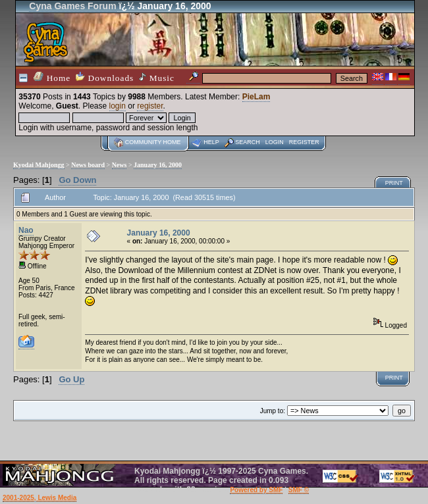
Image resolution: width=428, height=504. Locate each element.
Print (394, 183)
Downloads (105, 77)
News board (88, 165)
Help (211, 142)
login (118, 106)
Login (275, 142)
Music (157, 78)
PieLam (256, 97)
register (150, 106)
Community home (153, 142)
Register (304, 142)
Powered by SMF (256, 490)
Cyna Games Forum (72, 6)
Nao (26, 230)
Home (52, 77)
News (120, 165)
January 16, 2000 (158, 165)
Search (248, 142)
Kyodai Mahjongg (39, 165)
